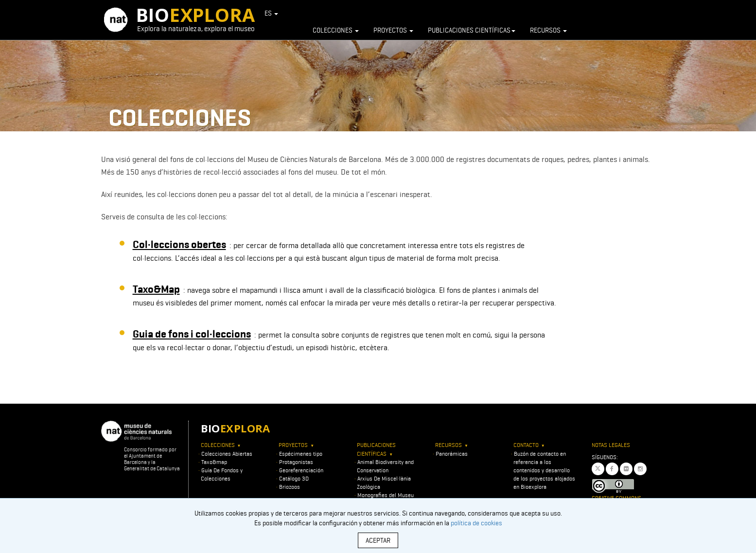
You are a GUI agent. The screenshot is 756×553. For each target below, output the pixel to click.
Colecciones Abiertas (227, 454)
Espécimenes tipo (301, 454)
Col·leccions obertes (179, 244)
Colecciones (336, 30)
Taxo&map (214, 462)
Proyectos (393, 30)
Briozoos (290, 487)
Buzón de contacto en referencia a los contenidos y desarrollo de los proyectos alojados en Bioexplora (544, 470)
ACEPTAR (378, 540)
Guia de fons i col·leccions (192, 334)
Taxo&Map (156, 289)
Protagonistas (296, 462)
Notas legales (611, 445)
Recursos (548, 30)
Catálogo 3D (294, 478)
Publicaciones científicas (472, 30)
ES (271, 13)
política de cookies (476, 523)
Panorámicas (452, 454)
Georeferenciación (301, 470)
